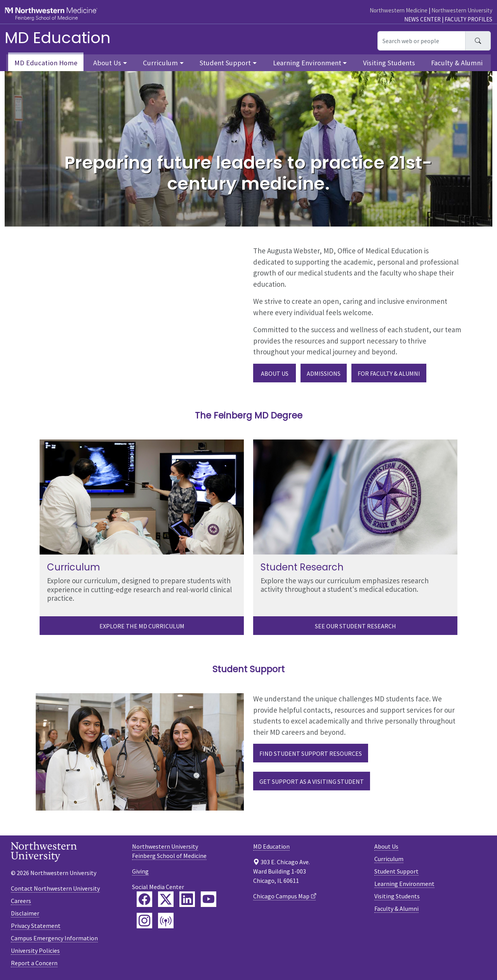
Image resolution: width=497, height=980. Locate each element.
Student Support (396, 871)
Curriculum (389, 859)
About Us (275, 373)
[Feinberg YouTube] (209, 899)
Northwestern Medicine (399, 10)
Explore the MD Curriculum (142, 626)
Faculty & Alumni (457, 63)
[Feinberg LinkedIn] (187, 899)
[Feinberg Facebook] (144, 899)
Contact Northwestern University (55, 888)
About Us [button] (107, 63)
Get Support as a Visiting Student (312, 781)
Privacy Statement (36, 926)
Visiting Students (389, 63)
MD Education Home (46, 63)
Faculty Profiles (468, 19)
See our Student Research (355, 626)
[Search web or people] (421, 41)
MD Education (58, 38)
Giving (140, 871)
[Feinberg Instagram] (144, 921)
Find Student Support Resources (311, 753)
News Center (422, 19)
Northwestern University (462, 10)
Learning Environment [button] (307, 63)
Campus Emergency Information (54, 938)
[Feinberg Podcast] (166, 921)
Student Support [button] (225, 63)
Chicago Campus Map (281, 896)
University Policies (35, 950)
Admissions (324, 373)
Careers (21, 901)
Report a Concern (34, 963)
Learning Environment (404, 884)
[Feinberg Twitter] (166, 899)
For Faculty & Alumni (389, 373)
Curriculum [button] (160, 63)
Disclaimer (25, 913)
